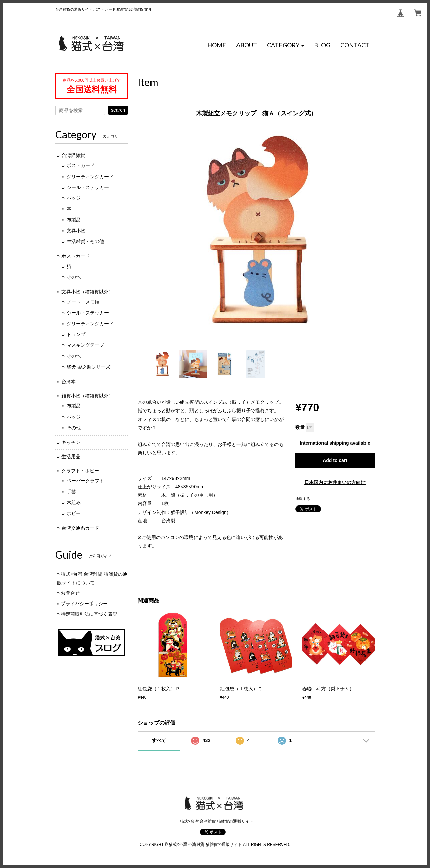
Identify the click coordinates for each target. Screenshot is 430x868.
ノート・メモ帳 (83, 302)
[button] (286, 45)
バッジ (74, 198)
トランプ (76, 334)
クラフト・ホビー (80, 471)
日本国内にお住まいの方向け (335, 482)
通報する (303, 499)
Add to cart (335, 460)
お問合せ (70, 593)
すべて (159, 740)
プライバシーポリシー (84, 604)
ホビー (74, 513)
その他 (74, 277)
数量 (300, 427)
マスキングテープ (85, 345)
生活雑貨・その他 (85, 241)
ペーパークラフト (85, 481)
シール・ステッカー (88, 187)
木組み (74, 502)
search (118, 110)
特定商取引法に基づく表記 (89, 614)
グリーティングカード (90, 177)
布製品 (74, 220)
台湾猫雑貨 (73, 155)
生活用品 (71, 456)
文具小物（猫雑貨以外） (87, 292)
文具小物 (76, 231)
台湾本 (69, 382)
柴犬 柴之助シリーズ (88, 367)
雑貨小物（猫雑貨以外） (87, 396)
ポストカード (81, 165)
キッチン (71, 442)
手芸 (71, 492)
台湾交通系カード (80, 528)
